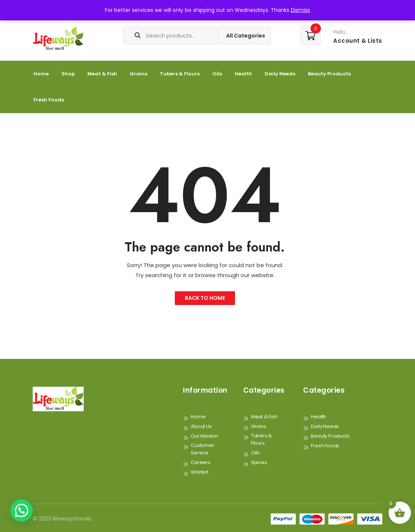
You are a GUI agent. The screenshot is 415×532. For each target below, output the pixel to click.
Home (41, 74)
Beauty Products (329, 74)
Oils (217, 74)
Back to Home (205, 298)
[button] (22, 510)
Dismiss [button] (300, 10)
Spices (259, 462)
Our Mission (204, 436)
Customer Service (202, 449)
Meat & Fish (102, 74)
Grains (139, 74)
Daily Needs (280, 74)
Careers (201, 462)
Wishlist (199, 472)
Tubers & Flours (180, 74)
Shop (68, 74)
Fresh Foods (49, 100)
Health (243, 74)
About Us (201, 426)
